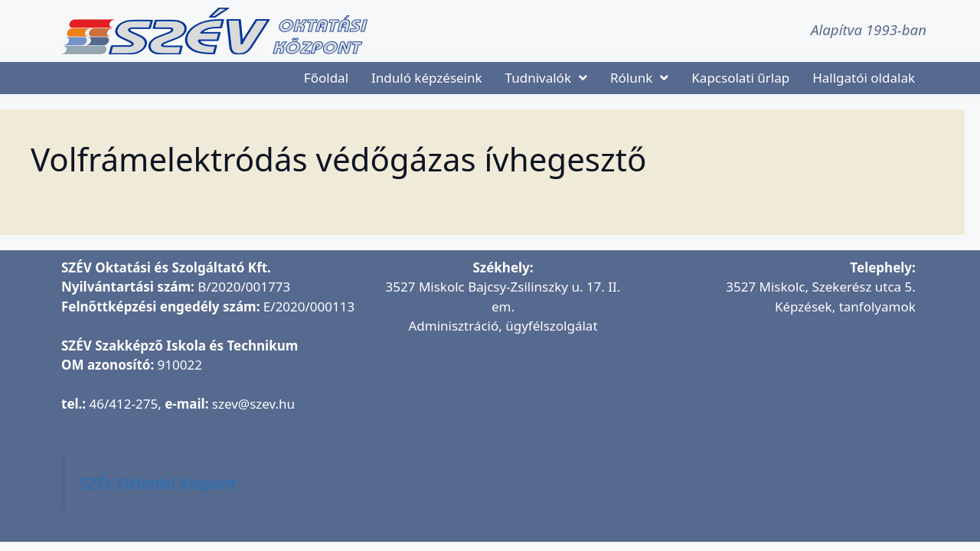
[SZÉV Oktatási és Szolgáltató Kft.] (503, 439)
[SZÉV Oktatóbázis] (779, 420)
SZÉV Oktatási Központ (158, 483)
